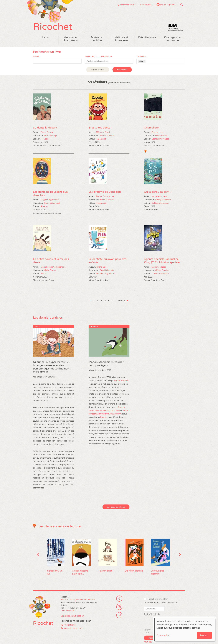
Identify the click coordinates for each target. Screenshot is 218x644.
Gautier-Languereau (105, 273)
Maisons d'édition (96, 39)
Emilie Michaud (107, 200)
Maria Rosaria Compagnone (53, 267)
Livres (46, 37)
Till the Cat (101, 267)
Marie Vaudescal (159, 267)
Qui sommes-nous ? (126, 5)
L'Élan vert (101, 139)
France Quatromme (105, 196)
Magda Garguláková (50, 200)
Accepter (204, 635)
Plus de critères (98, 70)
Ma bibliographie (168, 5)
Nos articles (70, 625)
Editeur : (37, 139)
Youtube (119, 615)
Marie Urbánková (52, 203)
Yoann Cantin (47, 132)
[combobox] (109, 61)
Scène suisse (146, 5)
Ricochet (53, 27)
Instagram (119, 607)
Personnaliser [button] (163, 635)
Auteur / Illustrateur (98, 57)
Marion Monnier (121, 381)
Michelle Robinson (160, 196)
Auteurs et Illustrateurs (71, 39)
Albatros (45, 206)
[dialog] (185, 630)
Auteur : (37, 132)
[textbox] (110, 61)
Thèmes (141, 57)
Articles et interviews (122, 39)
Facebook (119, 599)
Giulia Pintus (50, 270)
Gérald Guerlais (107, 270)
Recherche (182, 5)
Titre (36, 57)
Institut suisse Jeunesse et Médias (175, 27)
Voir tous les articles (116, 507)
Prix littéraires (147, 37)
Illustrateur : (38, 135)
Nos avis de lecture (73, 628)
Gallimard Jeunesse (160, 203)
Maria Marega (51, 135)
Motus (44, 273)
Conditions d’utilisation (72, 616)
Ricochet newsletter (158, 599)
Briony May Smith (163, 200)
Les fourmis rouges (160, 139)
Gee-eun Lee (157, 132)
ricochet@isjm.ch (69, 610)
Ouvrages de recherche (172, 39)
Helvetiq (45, 139)
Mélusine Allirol (103, 132)
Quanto (104, 417)
